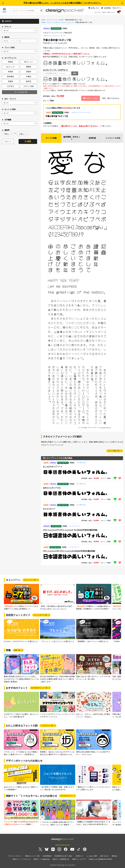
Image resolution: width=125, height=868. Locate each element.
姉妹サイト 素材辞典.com (61, 859)
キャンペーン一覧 (30, 580)
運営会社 (115, 856)
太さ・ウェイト (9, 99)
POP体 (61, 20)
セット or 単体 (9, 109)
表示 (75, 73)
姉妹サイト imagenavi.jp (42, 859)
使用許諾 (92, 138)
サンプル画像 (51, 138)
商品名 (6, 37)
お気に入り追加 (91, 98)
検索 (28, 141)
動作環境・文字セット (72, 138)
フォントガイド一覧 (40, 615)
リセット (8, 141)
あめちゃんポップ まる (52, 488)
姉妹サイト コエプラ (79, 859)
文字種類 (7, 120)
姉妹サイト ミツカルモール (22, 859)
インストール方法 (113, 138)
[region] (82, 79)
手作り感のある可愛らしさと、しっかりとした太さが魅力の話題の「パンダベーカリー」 (62, 3)
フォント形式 (8, 47)
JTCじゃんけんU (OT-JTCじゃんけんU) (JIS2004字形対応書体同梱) (69, 551)
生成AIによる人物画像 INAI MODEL (100, 859)
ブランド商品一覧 (114, 451)
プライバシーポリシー (15, 856)
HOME (43, 20)
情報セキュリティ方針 (32, 856)
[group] (21, 597)
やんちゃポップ (49, 509)
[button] (3, 3)
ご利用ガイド (79, 856)
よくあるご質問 (92, 856)
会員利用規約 (47, 856)
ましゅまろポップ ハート (53, 467)
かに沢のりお (81, 463)
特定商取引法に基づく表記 (63, 856)
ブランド (7, 27)
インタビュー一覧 (47, 726)
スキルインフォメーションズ (64, 22)
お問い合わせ (104, 856)
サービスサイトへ (66, 796)
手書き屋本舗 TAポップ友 (57, 116)
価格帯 (6, 130)
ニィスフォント (75, 526)
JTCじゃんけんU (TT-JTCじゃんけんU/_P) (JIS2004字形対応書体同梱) (70, 530)
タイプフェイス (52, 20)
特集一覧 (17, 651)
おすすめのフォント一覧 (39, 688)
